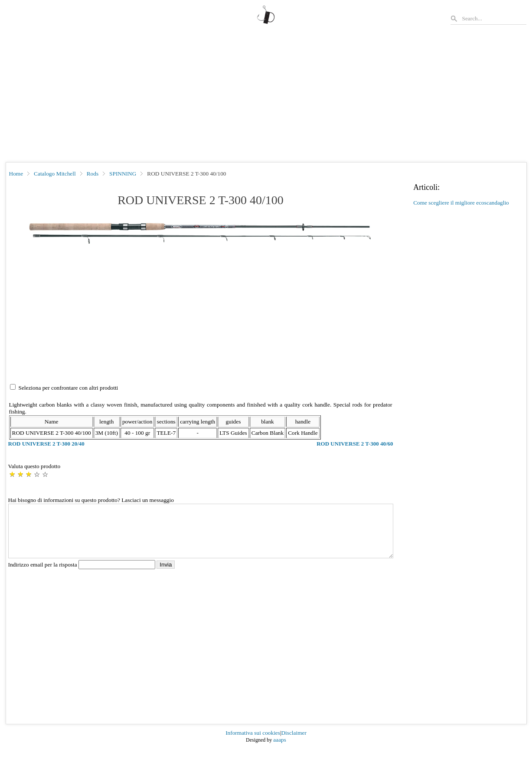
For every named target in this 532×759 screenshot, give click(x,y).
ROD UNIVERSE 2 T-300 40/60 (355, 444)
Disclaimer (294, 743)
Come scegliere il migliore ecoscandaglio (461, 203)
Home (16, 174)
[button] (201, 232)
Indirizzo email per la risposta (83, 575)
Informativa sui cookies (253, 743)
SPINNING (123, 174)
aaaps (280, 750)
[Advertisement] (266, 97)
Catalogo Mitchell (55, 174)
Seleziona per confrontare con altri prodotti (69, 388)
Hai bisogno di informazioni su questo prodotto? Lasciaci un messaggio (91, 500)
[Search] (494, 18)
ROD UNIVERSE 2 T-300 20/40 (46, 444)
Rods (93, 174)
